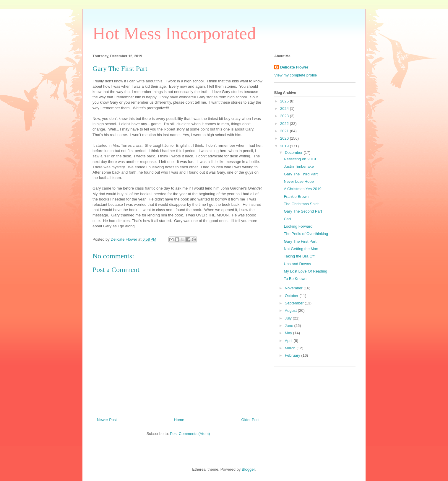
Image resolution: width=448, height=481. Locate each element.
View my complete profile (296, 75)
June (290, 326)
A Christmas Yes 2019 (302, 189)
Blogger (248, 469)
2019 (285, 146)
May (289, 333)
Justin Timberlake (299, 166)
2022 (285, 124)
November (294, 288)
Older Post (250, 420)
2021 (285, 131)
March (291, 348)
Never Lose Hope (299, 181)
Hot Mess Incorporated (174, 33)
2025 (285, 101)
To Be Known (295, 279)
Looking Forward (298, 226)
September (295, 303)
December (294, 153)
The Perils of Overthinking (306, 234)
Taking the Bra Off (299, 256)
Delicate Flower (294, 67)
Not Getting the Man (301, 249)
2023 (285, 116)
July (289, 318)
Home (179, 420)
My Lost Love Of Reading (305, 271)
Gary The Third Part (301, 174)
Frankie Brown (296, 197)
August (291, 310)
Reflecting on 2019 (300, 159)
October (292, 296)
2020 (285, 138)
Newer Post (107, 420)
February (293, 355)
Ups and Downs (297, 264)
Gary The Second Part (303, 211)
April (289, 341)
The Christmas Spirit (301, 204)
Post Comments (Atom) (190, 434)
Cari (287, 219)
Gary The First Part (300, 241)
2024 (285, 109)
